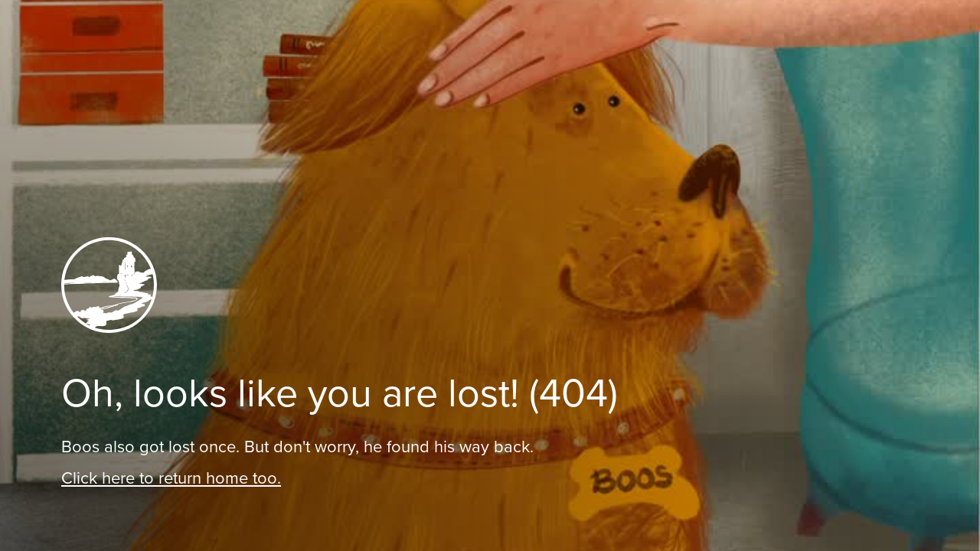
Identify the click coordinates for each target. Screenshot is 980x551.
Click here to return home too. (171, 478)
